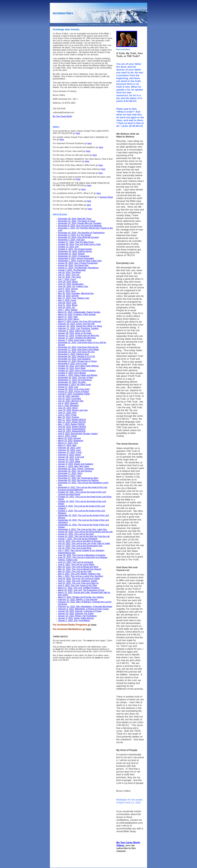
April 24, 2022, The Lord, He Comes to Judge (79, 578)
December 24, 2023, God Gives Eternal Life (78, 347)
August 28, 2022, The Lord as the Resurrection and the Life (85, 532)
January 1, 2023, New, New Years (74, 466)
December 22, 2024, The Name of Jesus (77, 221)
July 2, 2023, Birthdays (68, 406)
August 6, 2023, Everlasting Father (74, 394)
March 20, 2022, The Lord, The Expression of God (81, 590)
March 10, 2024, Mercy (69, 319)
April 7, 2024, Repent (68, 310)
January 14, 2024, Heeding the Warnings (77, 338)
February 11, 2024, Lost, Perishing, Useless (78, 328)
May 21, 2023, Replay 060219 (72, 420)
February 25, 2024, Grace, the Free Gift (76, 324)
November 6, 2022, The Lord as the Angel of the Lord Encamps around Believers (83, 489)
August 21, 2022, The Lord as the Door (76, 534)
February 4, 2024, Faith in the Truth (74, 331)
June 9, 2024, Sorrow (68, 289)
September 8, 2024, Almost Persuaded (76, 258)
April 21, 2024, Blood (68, 305)
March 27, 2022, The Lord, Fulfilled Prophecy (79, 588)
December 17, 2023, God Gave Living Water (78, 349)
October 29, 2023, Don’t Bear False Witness (78, 366)
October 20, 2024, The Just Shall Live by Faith (79, 244)
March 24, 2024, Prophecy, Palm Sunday (77, 314)
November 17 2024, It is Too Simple (74, 235)
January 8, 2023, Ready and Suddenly (76, 464)
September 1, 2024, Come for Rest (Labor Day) (80, 261)
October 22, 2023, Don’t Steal (72, 368)
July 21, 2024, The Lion (69, 275)
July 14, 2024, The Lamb (69, 277)
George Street (106, 197)
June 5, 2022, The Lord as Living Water (76, 564)
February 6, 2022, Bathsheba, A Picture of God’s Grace (83, 609)
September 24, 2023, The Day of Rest (75, 378)
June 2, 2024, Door (67, 291)
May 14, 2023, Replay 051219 (72, 422)
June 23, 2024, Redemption (71, 284)
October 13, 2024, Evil (68, 247)
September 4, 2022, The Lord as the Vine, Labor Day (82, 529)
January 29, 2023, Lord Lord (71, 457)
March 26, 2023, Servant (69, 438)
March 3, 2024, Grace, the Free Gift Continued (79, 321)
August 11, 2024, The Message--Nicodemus (78, 268)
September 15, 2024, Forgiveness (74, 256)
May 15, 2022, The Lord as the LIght (75, 571)
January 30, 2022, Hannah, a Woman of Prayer (80, 611)
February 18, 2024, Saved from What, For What (80, 326)
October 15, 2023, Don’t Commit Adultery (77, 371)
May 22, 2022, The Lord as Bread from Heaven (80, 569)
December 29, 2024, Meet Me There (75, 219)
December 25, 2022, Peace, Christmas (76, 469)
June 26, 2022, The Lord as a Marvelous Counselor (82, 555)
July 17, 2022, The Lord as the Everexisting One (80, 546)
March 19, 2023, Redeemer (71, 441)
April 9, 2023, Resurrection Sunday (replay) (78, 434)
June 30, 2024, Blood (68, 282)
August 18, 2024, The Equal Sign (73, 265)
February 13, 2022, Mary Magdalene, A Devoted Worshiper (85, 607)
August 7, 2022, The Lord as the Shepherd (78, 539)
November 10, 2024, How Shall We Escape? (78, 237)
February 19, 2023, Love (69, 450)
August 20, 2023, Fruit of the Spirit (74, 389)
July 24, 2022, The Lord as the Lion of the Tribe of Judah (84, 543)
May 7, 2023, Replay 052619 (71, 424)
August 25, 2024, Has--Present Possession (78, 263)
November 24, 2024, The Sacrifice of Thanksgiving (81, 233)
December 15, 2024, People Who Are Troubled (80, 223)
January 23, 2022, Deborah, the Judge (76, 614)
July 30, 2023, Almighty (69, 396)
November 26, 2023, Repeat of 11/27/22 (77, 357)
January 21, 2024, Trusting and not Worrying (78, 335)
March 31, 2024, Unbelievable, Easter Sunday (79, 312)
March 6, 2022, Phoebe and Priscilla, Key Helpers (81, 597)
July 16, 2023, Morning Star (71, 401)
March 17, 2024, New (68, 317)
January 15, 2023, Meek (69, 462)
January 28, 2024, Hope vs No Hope (75, 333)
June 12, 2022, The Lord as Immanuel (75, 562)
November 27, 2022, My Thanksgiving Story (78, 478)
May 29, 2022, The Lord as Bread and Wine (78, 567)
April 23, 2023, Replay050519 (72, 429)
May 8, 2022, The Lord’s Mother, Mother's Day (79, 574)
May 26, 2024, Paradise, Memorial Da (75, 293)
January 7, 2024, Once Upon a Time (75, 340)
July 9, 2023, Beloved (68, 403)
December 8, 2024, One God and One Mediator (80, 226)
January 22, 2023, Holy (69, 459)
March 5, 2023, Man (67, 445)
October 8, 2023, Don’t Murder (72, 373)
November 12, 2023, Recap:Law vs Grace (77, 361)
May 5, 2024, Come (67, 300)
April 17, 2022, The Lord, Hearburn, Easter (78, 581)
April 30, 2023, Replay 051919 (72, 427)
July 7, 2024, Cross (67, 279)
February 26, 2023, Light (69, 448)
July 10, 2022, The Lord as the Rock (75, 548)
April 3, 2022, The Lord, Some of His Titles (77, 585)
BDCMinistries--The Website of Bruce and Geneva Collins (98, 25)
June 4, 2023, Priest (67, 415)
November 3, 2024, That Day (71, 240)
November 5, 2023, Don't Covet (73, 364)
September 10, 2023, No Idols (72, 382)
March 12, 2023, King (68, 443)
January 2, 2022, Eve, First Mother (74, 621)
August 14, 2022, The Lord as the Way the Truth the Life (84, 536)
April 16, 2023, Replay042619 (72, 431)
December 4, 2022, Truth (69, 476)
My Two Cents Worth (62, 116)
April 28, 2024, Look (67, 303)
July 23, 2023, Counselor (69, 399)
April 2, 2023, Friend (67, 436)
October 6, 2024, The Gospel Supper (75, 249)
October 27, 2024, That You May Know (76, 242)
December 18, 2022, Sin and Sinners (75, 471)
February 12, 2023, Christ (70, 452)
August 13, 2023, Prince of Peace (73, 392)
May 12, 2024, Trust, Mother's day (74, 298)
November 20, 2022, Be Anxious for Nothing (78, 480)
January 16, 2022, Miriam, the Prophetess (77, 616)
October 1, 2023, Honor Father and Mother (78, 375)
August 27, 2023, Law (68, 387)
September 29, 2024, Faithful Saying (75, 251)
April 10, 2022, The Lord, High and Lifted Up (78, 583)
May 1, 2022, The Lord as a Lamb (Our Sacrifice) (81, 576)
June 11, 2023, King (67, 413)
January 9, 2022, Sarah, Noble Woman (76, 618)
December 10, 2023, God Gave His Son (76, 352)
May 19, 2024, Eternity (68, 296)
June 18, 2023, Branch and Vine (73, 410)
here (78, 133)
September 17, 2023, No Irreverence (75, 380)
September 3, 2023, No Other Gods (74, 385)
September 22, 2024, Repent (71, 254)
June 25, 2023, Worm (68, 408)
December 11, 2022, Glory (70, 473)
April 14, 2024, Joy (67, 307)
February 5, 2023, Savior (69, 455)
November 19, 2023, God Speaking (74, 359)
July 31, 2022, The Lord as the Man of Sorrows (80, 541)
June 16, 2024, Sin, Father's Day (73, 286)
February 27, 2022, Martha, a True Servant (78, 600)
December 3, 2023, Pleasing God (73, 354)
